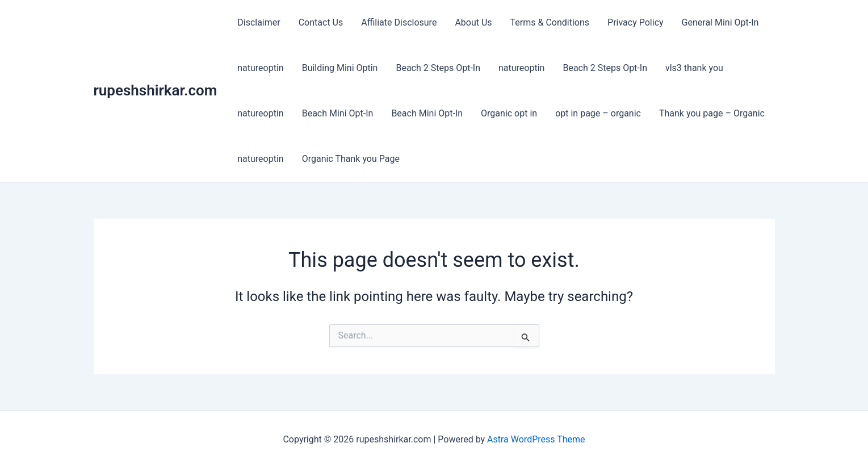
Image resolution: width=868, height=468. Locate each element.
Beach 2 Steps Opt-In (438, 68)
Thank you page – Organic (712, 113)
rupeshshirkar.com (156, 90)
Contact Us (321, 22)
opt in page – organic (598, 113)
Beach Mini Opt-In (338, 113)
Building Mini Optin (340, 68)
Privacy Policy (636, 22)
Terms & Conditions (550, 22)
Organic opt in (509, 113)
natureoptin (260, 68)
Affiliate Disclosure (399, 22)
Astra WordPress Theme (536, 439)
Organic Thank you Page (351, 159)
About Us (473, 22)
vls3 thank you (694, 68)
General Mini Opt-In (720, 22)
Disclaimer (259, 22)
